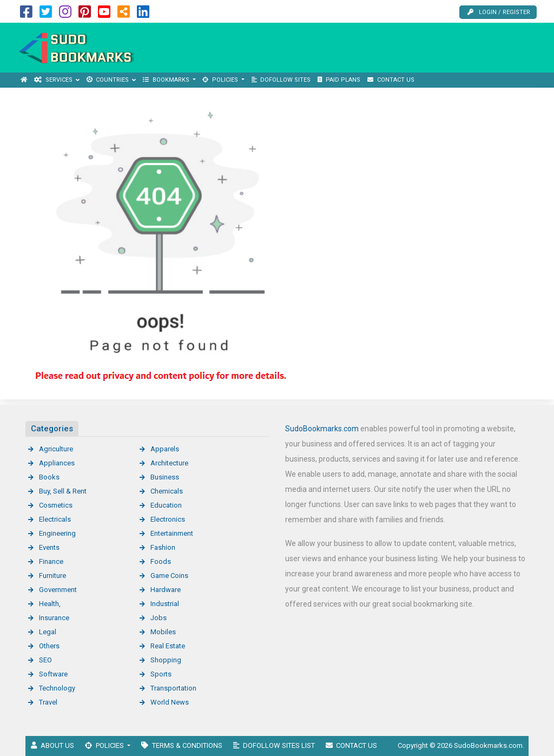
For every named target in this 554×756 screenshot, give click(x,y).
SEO (45, 660)
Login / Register (499, 12)
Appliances (57, 463)
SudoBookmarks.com (322, 429)
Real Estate (168, 646)
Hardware (166, 590)
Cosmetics (56, 505)
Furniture (52, 576)
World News (170, 702)
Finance (51, 561)
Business (165, 477)
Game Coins (169, 576)
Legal (48, 632)
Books (49, 477)
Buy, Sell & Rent (63, 491)
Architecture (169, 463)
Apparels (165, 449)
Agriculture (56, 449)
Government (58, 590)
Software (53, 674)
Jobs (159, 618)
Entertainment (172, 533)
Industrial (165, 604)
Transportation (173, 688)
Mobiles (163, 632)
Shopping (166, 660)
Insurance (54, 618)
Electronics (168, 519)
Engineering (57, 533)
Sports (161, 674)
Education (166, 505)
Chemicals (167, 491)
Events (49, 547)
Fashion (163, 547)
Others (49, 646)
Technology (57, 688)
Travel (48, 702)
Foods (161, 561)
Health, (50, 604)
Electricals (55, 519)
